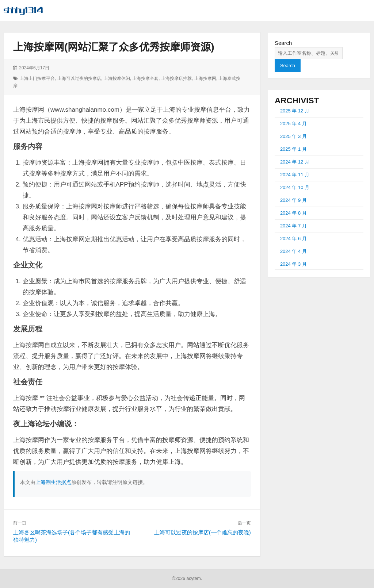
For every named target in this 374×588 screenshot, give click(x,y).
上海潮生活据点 (53, 482)
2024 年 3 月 (293, 264)
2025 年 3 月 (293, 136)
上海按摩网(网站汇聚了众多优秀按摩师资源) (114, 47)
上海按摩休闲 (117, 78)
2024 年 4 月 (293, 251)
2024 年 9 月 (293, 200)
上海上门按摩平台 (37, 78)
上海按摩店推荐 (176, 78)
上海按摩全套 (145, 78)
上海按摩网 (205, 78)
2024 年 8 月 (293, 213)
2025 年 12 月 (295, 111)
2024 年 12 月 (295, 162)
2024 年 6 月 (293, 239)
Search (283, 43)
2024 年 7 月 (293, 226)
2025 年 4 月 (293, 124)
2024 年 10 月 (295, 187)
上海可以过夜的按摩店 (79, 78)
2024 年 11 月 (295, 175)
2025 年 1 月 (293, 149)
